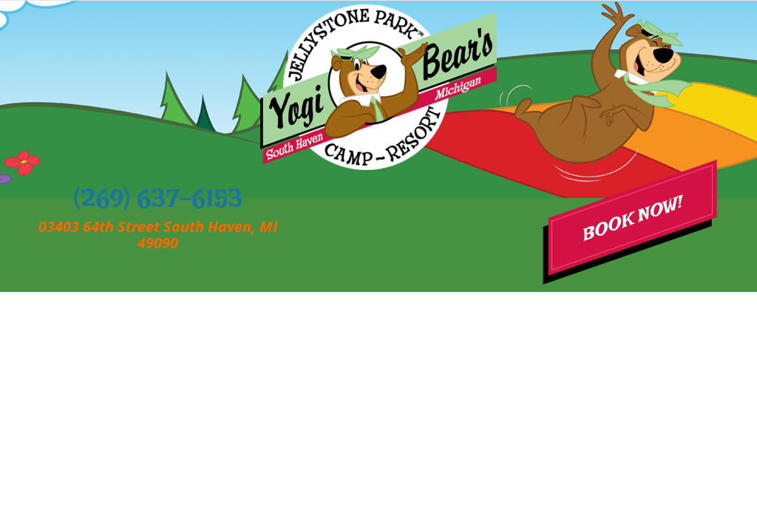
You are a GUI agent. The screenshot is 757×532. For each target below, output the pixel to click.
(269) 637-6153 (158, 205)
